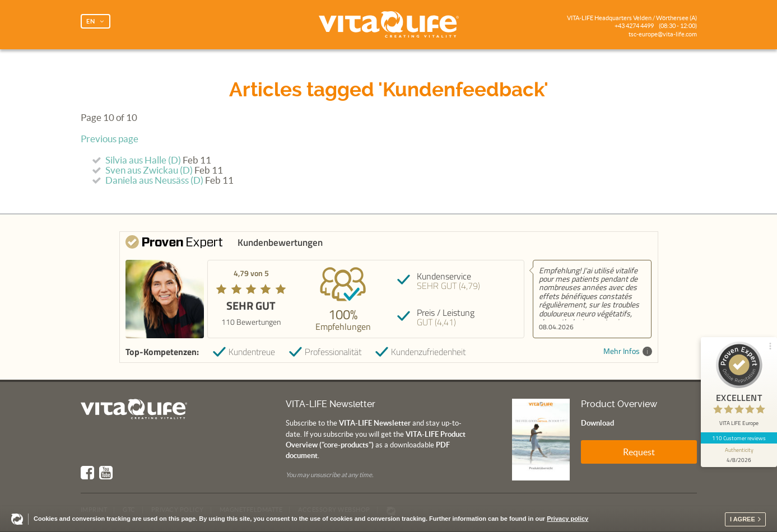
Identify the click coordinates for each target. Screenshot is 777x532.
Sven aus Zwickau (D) (149, 170)
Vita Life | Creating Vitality (389, 25)
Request (639, 452)
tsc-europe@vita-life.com (663, 34)
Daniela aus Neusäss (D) (154, 180)
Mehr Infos (628, 351)
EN (91, 21)
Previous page (110, 139)
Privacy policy (567, 519)
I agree (743, 519)
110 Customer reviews (739, 438)
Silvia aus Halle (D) (143, 160)
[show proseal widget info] (739, 455)
